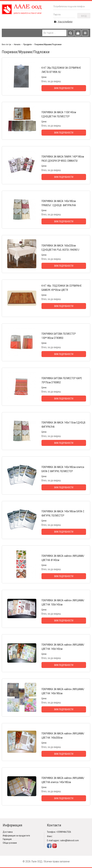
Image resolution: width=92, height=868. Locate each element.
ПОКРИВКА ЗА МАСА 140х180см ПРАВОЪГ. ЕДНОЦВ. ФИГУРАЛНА (59, 203)
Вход (84, 16)
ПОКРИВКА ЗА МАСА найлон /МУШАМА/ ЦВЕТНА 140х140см (63, 647)
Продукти (27, 44)
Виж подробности (64, 88)
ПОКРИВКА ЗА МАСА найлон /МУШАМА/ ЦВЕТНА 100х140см (63, 602)
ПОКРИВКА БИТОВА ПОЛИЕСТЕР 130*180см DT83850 (59, 336)
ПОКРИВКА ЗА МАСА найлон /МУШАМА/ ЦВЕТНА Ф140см (63, 558)
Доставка (8, 832)
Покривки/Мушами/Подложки (48, 44)
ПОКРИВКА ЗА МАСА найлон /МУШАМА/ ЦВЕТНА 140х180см (63, 691)
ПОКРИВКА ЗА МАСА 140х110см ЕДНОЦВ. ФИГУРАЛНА (64, 425)
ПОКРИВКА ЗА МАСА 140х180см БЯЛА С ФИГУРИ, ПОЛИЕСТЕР (63, 513)
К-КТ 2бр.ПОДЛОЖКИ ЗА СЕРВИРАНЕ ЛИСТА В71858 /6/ (61, 70)
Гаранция (7, 839)
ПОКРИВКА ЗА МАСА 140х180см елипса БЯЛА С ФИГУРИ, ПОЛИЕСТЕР (63, 469)
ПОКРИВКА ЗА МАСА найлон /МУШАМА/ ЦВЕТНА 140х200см (63, 736)
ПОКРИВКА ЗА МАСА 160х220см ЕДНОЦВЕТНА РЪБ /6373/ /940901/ (60, 248)
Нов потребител (63, 22)
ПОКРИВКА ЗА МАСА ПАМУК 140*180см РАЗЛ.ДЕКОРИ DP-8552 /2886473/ (63, 159)
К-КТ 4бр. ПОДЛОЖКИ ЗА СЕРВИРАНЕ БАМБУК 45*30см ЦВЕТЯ (62, 288)
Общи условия (10, 843)
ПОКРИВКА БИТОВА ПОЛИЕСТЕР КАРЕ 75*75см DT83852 (62, 380)
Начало (17, 44)
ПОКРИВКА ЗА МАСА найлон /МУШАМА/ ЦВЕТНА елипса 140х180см (63, 780)
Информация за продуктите (16, 836)
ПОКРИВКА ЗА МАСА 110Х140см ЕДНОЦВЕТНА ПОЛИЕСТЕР (59, 114)
